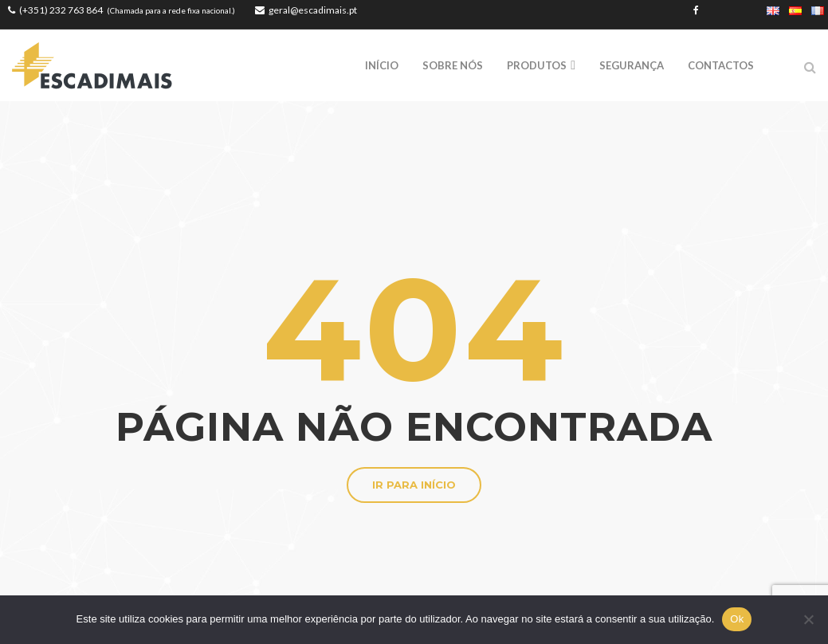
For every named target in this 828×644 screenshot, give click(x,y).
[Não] (808, 619)
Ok (737, 619)
